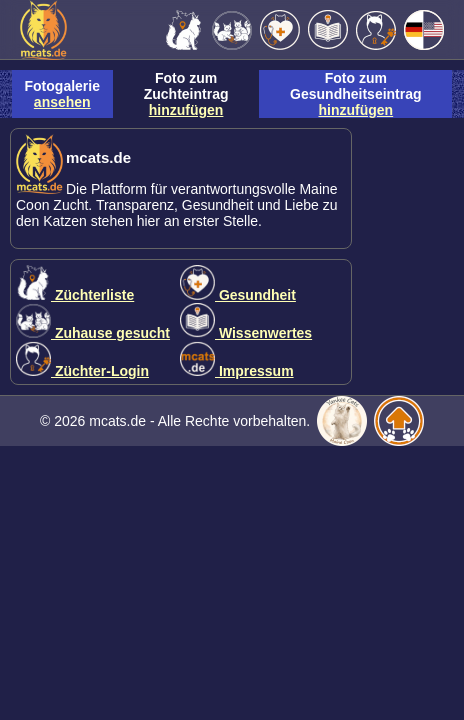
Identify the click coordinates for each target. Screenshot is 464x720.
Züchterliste (75, 295)
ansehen (62, 102)
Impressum (237, 371)
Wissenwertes (246, 333)
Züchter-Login (82, 371)
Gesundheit (238, 295)
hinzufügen (186, 110)
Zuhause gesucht (93, 333)
